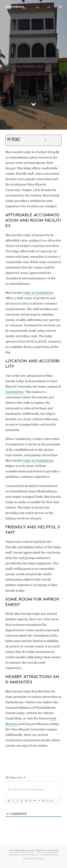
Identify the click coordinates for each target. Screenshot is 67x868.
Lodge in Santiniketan (38, 293)
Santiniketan (14, 392)
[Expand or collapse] (45, 140)
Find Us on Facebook (47, 851)
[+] (52, 801)
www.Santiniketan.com (21, 851)
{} (47, 801)
